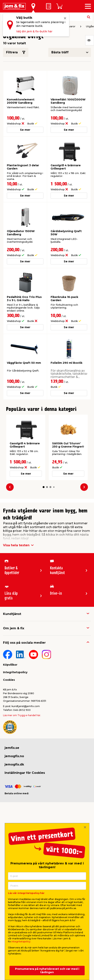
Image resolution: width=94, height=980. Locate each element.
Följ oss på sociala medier (24, 643)
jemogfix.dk (14, 764)
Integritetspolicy (15, 672)
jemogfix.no (14, 756)
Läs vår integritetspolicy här (26, 893)
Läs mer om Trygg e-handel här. (22, 715)
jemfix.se (12, 748)
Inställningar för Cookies (25, 773)
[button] (44, 487)
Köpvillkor (10, 665)
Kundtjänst (12, 614)
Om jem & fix (14, 628)
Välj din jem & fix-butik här (34, 31)
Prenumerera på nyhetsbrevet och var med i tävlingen (47, 971)
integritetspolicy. (21, 942)
